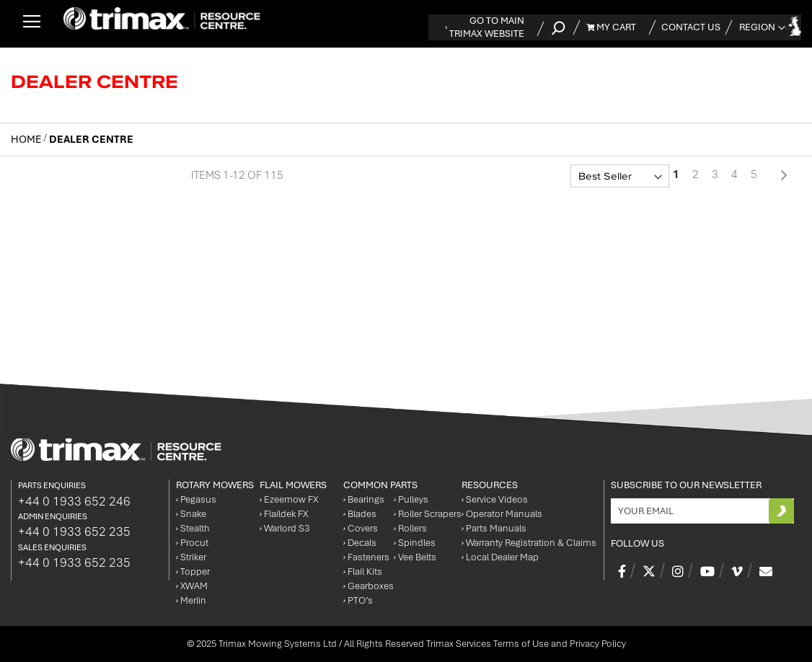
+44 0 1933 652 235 (74, 531)
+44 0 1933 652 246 (74, 501)
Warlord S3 (284, 528)
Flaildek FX (284, 514)
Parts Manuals (494, 528)
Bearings (364, 499)
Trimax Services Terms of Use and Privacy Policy (526, 644)
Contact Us (691, 27)
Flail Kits (363, 571)
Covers (361, 528)
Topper (193, 571)
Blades (360, 514)
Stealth (193, 528)
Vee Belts (415, 557)
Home (27, 139)
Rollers (410, 528)
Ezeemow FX (289, 499)
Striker (191, 557)
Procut (192, 543)
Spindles (415, 543)
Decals (360, 543)
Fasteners (366, 557)
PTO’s (358, 600)
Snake (191, 514)
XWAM (192, 586)
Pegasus (196, 499)
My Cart (611, 27)
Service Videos (495, 499)
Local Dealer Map (500, 557)
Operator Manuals (502, 514)
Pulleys (411, 499)
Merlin (191, 600)
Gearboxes (369, 586)
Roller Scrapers (428, 514)
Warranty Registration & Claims (529, 543)
